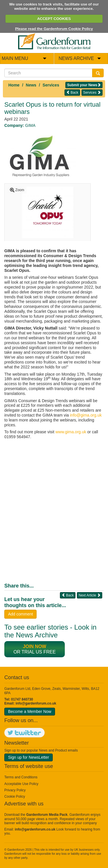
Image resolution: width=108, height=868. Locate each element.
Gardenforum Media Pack (47, 815)
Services (51, 85)
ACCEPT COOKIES (54, 19)
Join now (35, 646)
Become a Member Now (30, 711)
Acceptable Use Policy (21, 784)
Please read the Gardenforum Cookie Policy (54, 29)
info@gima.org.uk (86, 415)
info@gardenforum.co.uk (36, 703)
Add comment (20, 614)
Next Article (90, 595)
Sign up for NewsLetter (29, 757)
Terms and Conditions (21, 777)
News (31, 85)
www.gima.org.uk (71, 432)
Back (72, 92)
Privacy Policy (15, 790)
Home (14, 85)
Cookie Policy (15, 797)
